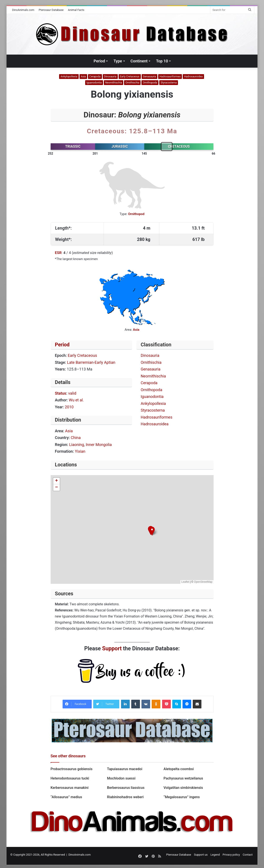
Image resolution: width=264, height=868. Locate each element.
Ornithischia (132, 83)
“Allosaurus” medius (66, 797)
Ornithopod (136, 214)
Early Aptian (105, 362)
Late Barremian (80, 362)
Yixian (80, 451)
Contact (248, 855)
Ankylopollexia (69, 77)
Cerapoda (95, 77)
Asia (83, 77)
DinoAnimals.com (23, 10)
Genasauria (150, 77)
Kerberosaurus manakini (70, 788)
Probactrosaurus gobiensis (72, 769)
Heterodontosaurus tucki (70, 778)
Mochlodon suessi (122, 778)
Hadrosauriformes (170, 77)
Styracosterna (169, 83)
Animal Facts (76, 10)
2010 (69, 407)
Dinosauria (110, 77)
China (76, 438)
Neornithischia (114, 83)
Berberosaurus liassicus (126, 788)
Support (112, 648)
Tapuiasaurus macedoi (125, 769)
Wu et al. (76, 400)
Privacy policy (231, 855)
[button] (152, 531)
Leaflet (185, 582)
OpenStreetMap (203, 582)
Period (99, 61)
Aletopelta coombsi (178, 769)
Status (61, 393)
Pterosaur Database (51, 10)
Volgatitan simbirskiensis (183, 788)
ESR (58, 253)
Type (118, 61)
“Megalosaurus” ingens (182, 797)
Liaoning (77, 445)
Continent (139, 61)
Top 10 (162, 61)
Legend (215, 855)
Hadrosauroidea (193, 77)
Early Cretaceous (130, 77)
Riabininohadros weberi (125, 797)
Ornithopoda (150, 83)
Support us (201, 855)
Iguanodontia (94, 83)
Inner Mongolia (99, 445)
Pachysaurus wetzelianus (183, 778)
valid (72, 393)
